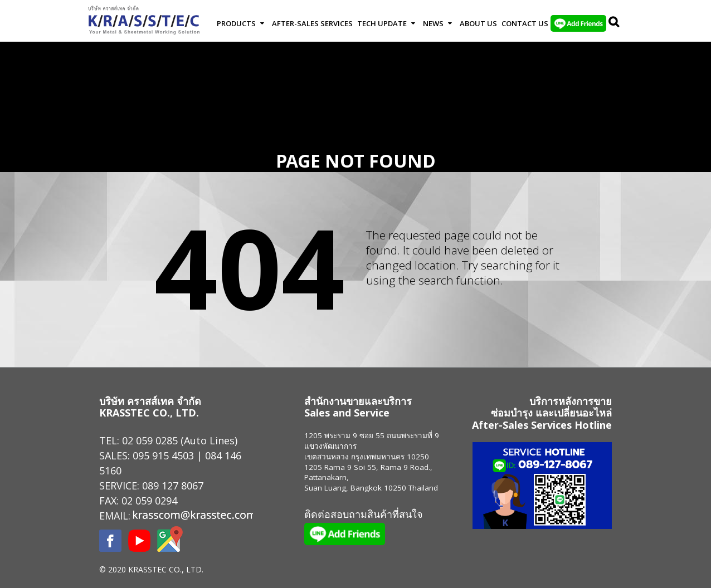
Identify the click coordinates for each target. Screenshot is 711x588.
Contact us (525, 23)
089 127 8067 (173, 486)
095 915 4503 (163, 455)
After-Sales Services (312, 23)
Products (236, 23)
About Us (478, 23)
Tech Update (382, 23)
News (433, 23)
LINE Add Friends (578, 23)
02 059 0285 (150, 440)
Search (615, 23)
